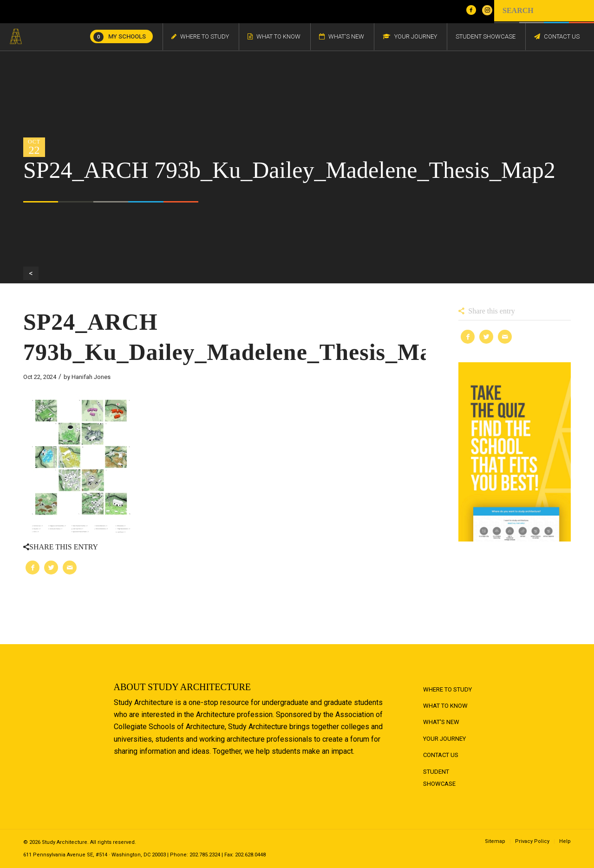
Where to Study (447, 689)
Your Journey (444, 739)
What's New (441, 722)
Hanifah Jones (91, 377)
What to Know (445, 706)
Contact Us (441, 755)
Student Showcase (439, 778)
